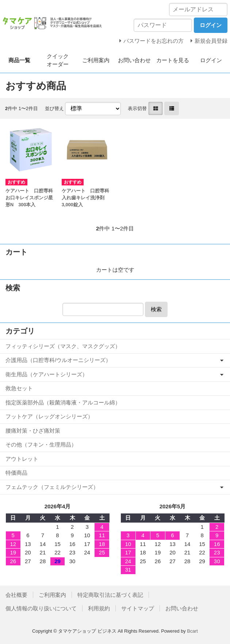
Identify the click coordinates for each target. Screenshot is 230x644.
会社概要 (16, 595)
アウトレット (22, 459)
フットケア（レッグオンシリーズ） (49, 416)
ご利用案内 (96, 60)
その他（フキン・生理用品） (41, 445)
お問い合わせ (134, 60)
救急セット (19, 388)
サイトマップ (138, 608)
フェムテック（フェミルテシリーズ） (52, 487)
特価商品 (16, 473)
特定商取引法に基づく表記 (110, 595)
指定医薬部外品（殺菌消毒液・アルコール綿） (63, 402)
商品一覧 (19, 60)
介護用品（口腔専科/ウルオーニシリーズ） (58, 360)
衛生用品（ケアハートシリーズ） (47, 374)
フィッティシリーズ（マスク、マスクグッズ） (63, 346)
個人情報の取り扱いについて (41, 608)
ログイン (211, 60)
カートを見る (173, 60)
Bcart (192, 631)
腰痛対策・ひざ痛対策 (33, 431)
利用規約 (99, 608)
